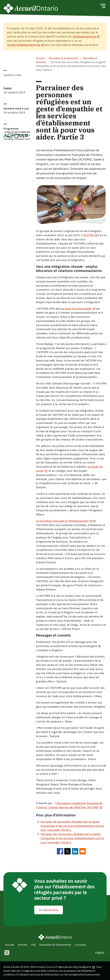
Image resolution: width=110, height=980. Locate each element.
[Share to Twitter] (67, 851)
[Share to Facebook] (60, 851)
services (78, 308)
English (100, 952)
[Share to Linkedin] (75, 851)
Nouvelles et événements (64, 58)
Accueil (40, 58)
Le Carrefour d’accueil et (64, 521)
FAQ (33, 945)
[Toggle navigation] (103, 6)
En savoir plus (49, 910)
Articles (23, 945)
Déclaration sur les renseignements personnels (73, 974)
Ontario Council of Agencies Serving (66, 967)
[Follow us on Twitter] (7, 953)
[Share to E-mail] (82, 851)
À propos (80, 945)
